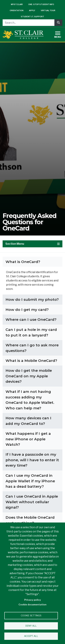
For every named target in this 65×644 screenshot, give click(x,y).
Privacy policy (33, 600)
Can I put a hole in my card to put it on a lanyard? (31, 332)
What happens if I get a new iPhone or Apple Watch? (28, 439)
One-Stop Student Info (41, 4)
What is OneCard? (23, 262)
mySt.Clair (17, 4)
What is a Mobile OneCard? (31, 361)
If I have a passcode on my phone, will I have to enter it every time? (32, 460)
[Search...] (29, 23)
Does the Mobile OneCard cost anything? (30, 520)
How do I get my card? (27, 310)
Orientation (17, 10)
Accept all (31, 636)
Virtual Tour (48, 10)
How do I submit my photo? (32, 299)
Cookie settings (31, 615)
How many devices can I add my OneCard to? (28, 421)
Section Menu (32, 244)
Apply (32, 10)
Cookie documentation (32, 604)
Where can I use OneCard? (31, 319)
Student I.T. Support (32, 17)
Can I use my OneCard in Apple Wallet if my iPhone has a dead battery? (30, 481)
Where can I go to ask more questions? (32, 348)
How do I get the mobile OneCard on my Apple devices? (29, 376)
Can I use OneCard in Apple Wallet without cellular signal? (32, 502)
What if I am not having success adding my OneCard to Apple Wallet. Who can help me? (30, 400)
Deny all (31, 626)
